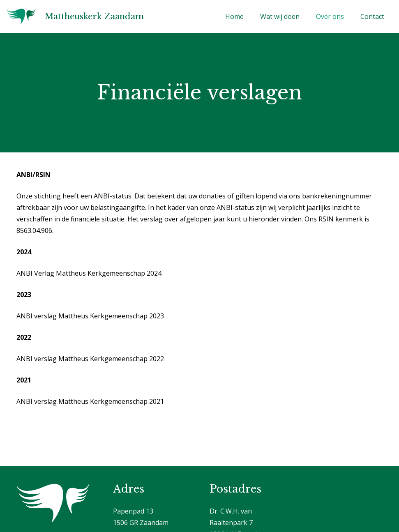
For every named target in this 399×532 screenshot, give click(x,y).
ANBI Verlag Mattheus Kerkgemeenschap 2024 (89, 273)
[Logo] (21, 16)
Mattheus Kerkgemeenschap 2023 (111, 316)
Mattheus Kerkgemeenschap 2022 (111, 359)
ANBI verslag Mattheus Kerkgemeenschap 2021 (90, 401)
